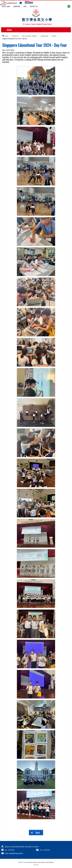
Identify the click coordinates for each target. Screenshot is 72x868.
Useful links (6, 6)
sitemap (20, 862)
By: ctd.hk (36, 865)
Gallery (54, 36)
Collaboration (44, 36)
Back (38, 833)
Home (7, 36)
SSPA (25, 6)
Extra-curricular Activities (30, 36)
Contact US (34, 6)
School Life (15, 36)
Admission (17, 6)
